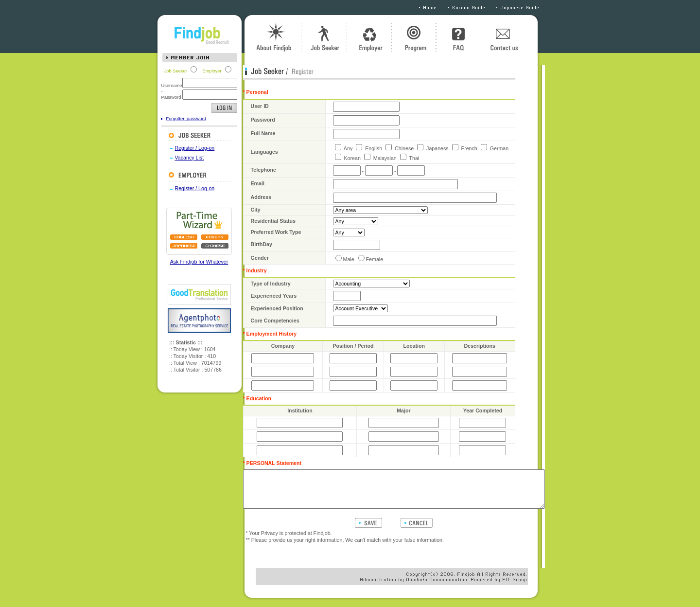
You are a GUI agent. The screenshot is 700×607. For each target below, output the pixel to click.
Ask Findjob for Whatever (181, 262)
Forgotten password (168, 119)
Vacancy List (171, 158)
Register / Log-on (176, 148)
